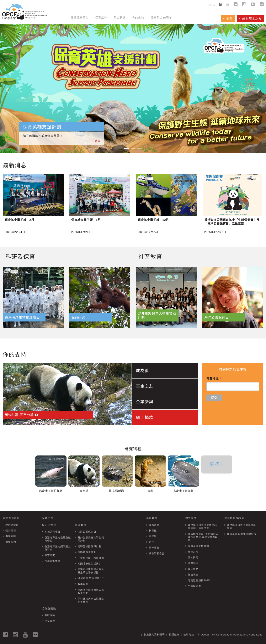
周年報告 (154, 548)
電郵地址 (214, 379)
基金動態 (120, 18)
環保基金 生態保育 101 (91, 578)
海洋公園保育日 (87, 532)
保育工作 (101, 18)
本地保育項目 (52, 532)
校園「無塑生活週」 (90, 564)
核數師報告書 (157, 554)
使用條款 (189, 635)
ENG (212, 5)
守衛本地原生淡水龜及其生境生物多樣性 (91, 571)
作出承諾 (193, 575)
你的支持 (138, 18)
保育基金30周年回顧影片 (242, 534)
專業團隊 (11, 536)
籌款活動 (50, 615)
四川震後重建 (52, 561)
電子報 (153, 536)
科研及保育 (49, 525)
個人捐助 (193, 558)
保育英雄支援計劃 (198, 546)
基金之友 (193, 552)
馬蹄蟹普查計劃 (87, 552)
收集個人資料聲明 (154, 635)
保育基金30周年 (161, 18)
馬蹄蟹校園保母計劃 (90, 547)
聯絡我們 (11, 542)
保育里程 (11, 531)
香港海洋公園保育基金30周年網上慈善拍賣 (203, 527)
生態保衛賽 (194, 586)
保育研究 (50, 555)
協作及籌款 (49, 609)
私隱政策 (174, 635)
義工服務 (193, 569)
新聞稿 (153, 531)
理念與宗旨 (12, 525)
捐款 (228, 19)
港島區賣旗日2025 (199, 581)
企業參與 (50, 621)
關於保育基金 (80, 18)
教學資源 (83, 584)
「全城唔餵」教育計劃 (91, 558)
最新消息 (154, 525)
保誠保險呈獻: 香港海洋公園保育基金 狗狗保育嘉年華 (203, 537)
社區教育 (81, 525)
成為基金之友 (250, 19)
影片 (151, 542)
